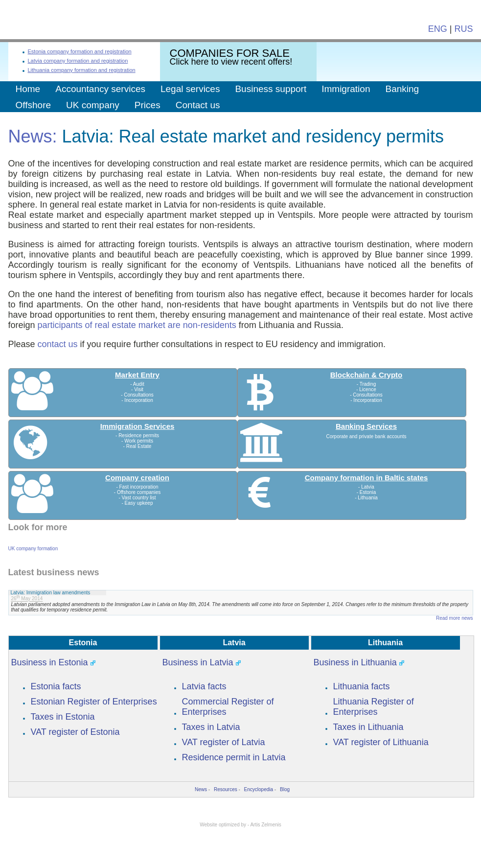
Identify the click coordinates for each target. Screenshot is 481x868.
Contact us (198, 105)
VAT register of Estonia (75, 732)
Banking (402, 89)
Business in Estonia (50, 662)
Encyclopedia (259, 789)
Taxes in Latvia (211, 727)
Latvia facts (204, 686)
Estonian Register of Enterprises (94, 702)
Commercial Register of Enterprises (228, 707)
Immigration (346, 89)
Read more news (455, 618)
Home (28, 89)
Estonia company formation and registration (80, 51)
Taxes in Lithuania (368, 727)
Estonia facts (56, 686)
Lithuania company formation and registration (82, 70)
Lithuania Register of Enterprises (374, 707)
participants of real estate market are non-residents (137, 325)
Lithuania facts (362, 686)
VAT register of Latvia (224, 742)
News (201, 789)
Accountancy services (100, 89)
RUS (463, 29)
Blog (285, 789)
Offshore (34, 105)
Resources (226, 789)
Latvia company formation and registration (78, 61)
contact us (58, 344)
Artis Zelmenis (265, 825)
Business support (271, 89)
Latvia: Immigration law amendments (51, 593)
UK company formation (33, 549)
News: (33, 136)
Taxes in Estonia (63, 717)
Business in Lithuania (355, 662)
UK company (93, 105)
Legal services (190, 89)
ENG (438, 29)
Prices (148, 105)
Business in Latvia (198, 662)
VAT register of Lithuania (381, 742)
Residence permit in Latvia (234, 757)
